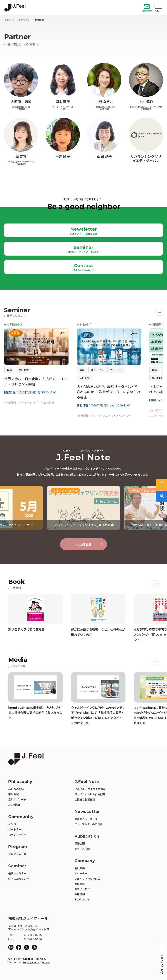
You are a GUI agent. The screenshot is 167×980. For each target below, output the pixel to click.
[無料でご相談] (162, 496)
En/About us (82, 899)
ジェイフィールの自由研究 (90, 794)
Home (7, 20)
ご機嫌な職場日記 (85, 799)
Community (23, 20)
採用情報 (80, 894)
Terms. (46, 962)
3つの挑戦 (14, 805)
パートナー (15, 829)
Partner (40, 20)
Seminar (84, 249)
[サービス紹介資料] (162, 484)
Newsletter (83, 231)
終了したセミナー (18, 878)
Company (85, 861)
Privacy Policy (31, 962)
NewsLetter (87, 812)
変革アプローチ (17, 799)
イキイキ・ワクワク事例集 (90, 789)
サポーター (81, 873)
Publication (87, 836)
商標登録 (80, 884)
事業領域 (13, 794)
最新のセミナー (17, 873)
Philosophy (20, 782)
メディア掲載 (82, 849)
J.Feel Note (87, 782)
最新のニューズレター (87, 819)
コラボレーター (17, 834)
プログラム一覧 (17, 854)
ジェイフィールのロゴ (87, 878)
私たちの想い (16, 789)
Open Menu (158, 7)
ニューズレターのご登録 (89, 824)
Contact (84, 267)
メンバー (13, 824)
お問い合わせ (147, 11)
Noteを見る (84, 544)
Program (18, 847)
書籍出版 (80, 843)
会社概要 (80, 868)
